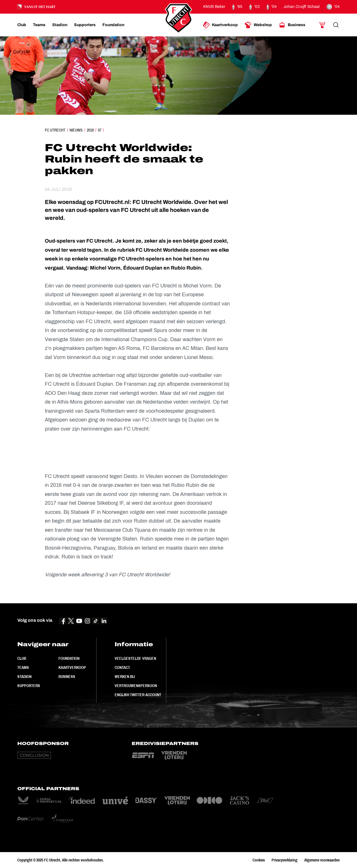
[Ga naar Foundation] (113, 25)
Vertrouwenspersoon (136, 686)
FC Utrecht (55, 130)
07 (100, 130)
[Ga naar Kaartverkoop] (220, 25)
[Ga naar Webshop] (258, 25)
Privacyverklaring (284, 860)
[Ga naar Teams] (39, 25)
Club (22, 658)
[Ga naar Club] (22, 25)
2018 (90, 130)
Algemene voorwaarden (322, 860)
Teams (23, 667)
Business (67, 677)
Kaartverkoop (72, 667)
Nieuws (76, 130)
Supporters (29, 686)
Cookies (259, 860)
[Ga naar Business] (292, 25)
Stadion (24, 677)
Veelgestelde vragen (135, 658)
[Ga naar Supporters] (85, 25)
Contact (122, 667)
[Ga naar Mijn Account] (322, 25)
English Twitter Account (138, 695)
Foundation (69, 658)
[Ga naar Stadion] (60, 25)
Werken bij (125, 677)
